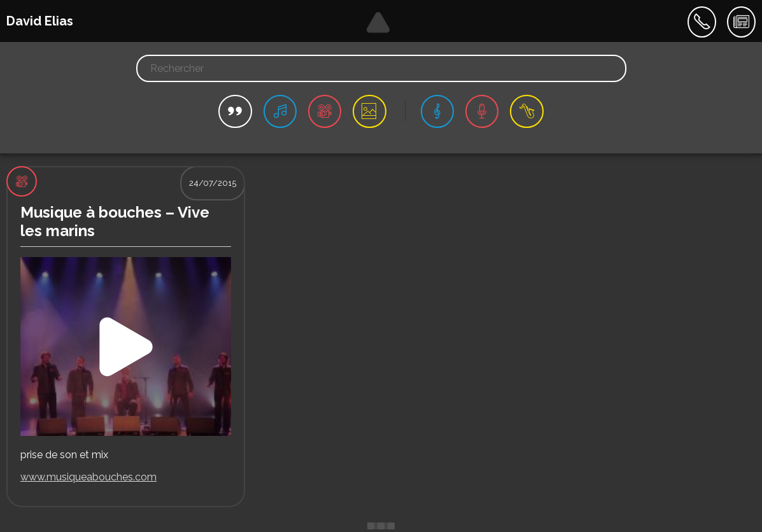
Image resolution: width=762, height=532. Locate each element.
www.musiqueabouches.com (88, 477)
